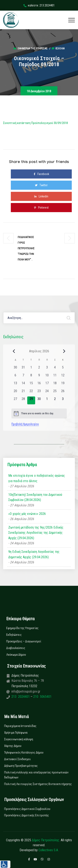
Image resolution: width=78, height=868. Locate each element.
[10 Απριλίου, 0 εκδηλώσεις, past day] (47, 377)
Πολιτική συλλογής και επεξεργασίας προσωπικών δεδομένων (36, 775)
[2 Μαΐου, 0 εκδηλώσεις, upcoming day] (55, 400)
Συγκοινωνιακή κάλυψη (19, 739)
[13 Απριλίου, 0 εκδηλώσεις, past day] (15, 385)
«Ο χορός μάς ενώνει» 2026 (27, 514)
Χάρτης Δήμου (13, 746)
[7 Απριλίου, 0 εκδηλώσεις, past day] (23, 377)
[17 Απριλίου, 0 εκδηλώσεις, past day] (47, 385)
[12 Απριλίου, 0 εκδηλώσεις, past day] (63, 377)
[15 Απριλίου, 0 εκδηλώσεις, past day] (31, 385)
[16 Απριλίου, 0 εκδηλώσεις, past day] (39, 385)
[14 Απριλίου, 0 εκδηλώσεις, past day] (23, 385)
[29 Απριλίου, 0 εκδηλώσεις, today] (31, 400)
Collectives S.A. (49, 850)
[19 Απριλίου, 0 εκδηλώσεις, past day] (63, 385)
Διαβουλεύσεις (16, 648)
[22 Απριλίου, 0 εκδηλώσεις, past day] (31, 393)
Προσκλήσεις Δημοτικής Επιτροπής (27, 815)
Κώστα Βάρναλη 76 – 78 (28, 681)
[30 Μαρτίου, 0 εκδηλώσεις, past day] (15, 369)
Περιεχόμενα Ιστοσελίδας (20, 726)
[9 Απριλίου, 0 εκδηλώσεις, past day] (39, 377)
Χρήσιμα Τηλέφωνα (16, 733)
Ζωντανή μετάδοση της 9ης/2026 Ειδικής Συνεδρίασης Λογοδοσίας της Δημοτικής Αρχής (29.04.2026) (36, 533)
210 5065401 (42, 697)
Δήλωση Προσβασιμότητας (21, 766)
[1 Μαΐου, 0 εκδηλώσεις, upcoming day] (47, 400)
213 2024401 (21, 697)
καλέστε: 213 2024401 (39, 5)
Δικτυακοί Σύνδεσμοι (17, 759)
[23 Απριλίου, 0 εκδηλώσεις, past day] (39, 393)
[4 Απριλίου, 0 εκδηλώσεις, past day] (55, 369)
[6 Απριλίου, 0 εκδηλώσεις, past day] (15, 377)
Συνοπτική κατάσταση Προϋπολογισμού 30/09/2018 (35, 123)
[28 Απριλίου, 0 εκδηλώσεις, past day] (23, 400)
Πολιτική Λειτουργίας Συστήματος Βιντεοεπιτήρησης (38, 784)
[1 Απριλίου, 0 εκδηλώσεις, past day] (31, 369)
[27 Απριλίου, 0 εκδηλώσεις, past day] (15, 400)
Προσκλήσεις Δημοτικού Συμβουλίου (27, 809)
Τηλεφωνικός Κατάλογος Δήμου (24, 753)
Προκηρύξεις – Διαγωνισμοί (24, 641)
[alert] (39, 413)
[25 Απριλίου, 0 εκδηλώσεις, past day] (55, 393)
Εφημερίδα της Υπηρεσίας (33, 49)
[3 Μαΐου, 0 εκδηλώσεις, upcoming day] (63, 400)
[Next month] (64, 351)
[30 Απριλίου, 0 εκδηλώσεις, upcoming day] (39, 400)
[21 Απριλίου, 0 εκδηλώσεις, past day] (23, 393)
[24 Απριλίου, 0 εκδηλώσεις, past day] (47, 393)
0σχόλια (58, 49)
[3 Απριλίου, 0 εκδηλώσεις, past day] (47, 369)
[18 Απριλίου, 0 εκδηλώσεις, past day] (55, 385)
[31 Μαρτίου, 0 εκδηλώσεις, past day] (23, 369)
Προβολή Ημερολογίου (25, 424)
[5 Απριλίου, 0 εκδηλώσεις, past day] (63, 369)
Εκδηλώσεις (14, 635)
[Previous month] (14, 351)
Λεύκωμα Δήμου (16, 655)
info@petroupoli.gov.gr (26, 691)
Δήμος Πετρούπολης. (46, 840)
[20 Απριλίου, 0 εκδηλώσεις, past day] (15, 393)
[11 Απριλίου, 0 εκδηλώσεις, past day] (55, 377)
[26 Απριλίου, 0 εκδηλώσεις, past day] (63, 393)
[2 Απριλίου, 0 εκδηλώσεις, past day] (39, 369)
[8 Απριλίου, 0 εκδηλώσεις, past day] (31, 377)
